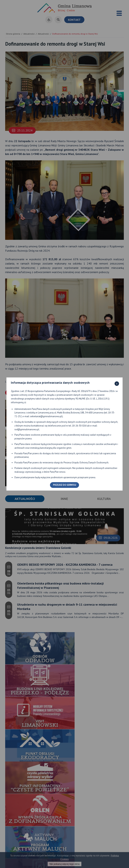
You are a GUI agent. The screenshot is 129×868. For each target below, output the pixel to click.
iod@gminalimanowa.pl (27, 429)
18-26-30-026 (79, 426)
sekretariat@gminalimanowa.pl (46, 416)
